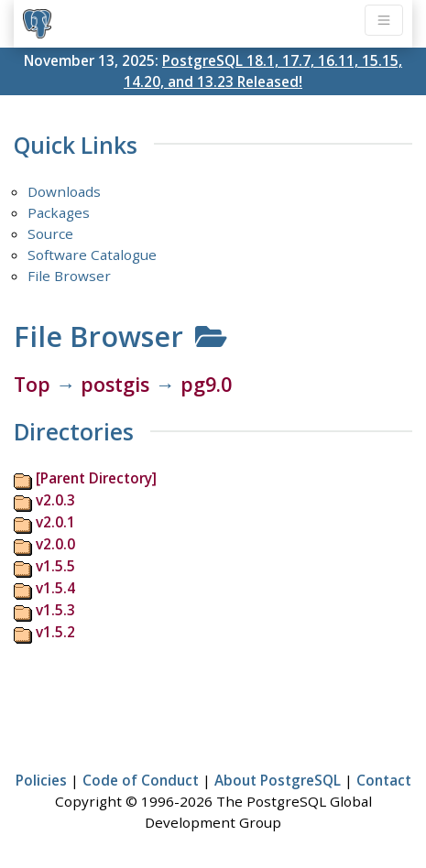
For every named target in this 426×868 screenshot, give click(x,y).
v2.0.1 (55, 522)
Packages (59, 212)
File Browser (69, 276)
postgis (115, 384)
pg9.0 (206, 384)
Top (32, 384)
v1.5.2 (55, 632)
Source (50, 233)
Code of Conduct (141, 780)
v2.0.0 (55, 544)
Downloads (64, 191)
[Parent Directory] (96, 478)
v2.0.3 (55, 500)
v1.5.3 (55, 610)
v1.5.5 (55, 566)
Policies (41, 780)
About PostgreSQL (278, 780)
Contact (384, 780)
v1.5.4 (55, 588)
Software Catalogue (92, 255)
